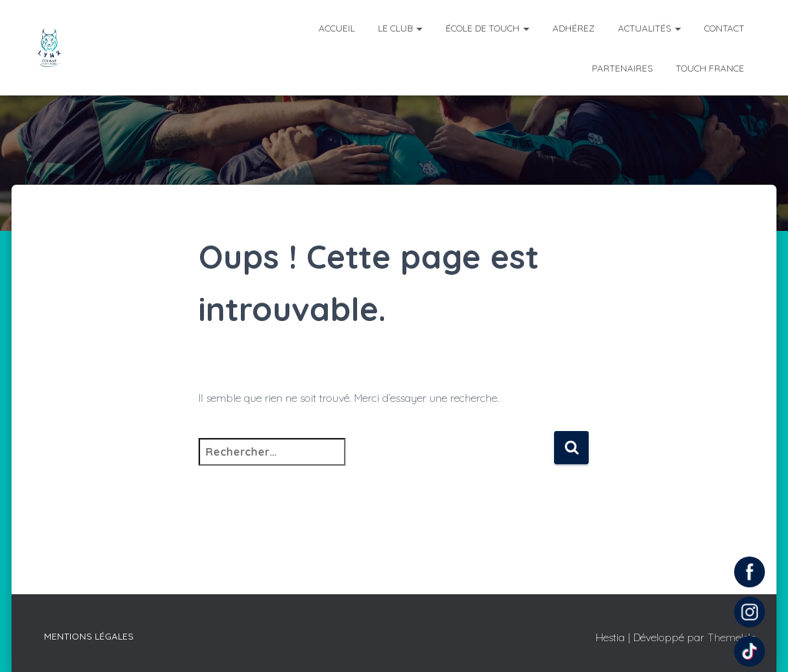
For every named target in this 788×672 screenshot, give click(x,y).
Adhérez (574, 28)
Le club (400, 28)
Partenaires (622, 68)
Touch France (710, 68)
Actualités (649, 28)
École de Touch (487, 28)
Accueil (337, 28)
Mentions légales (89, 636)
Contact (724, 28)
